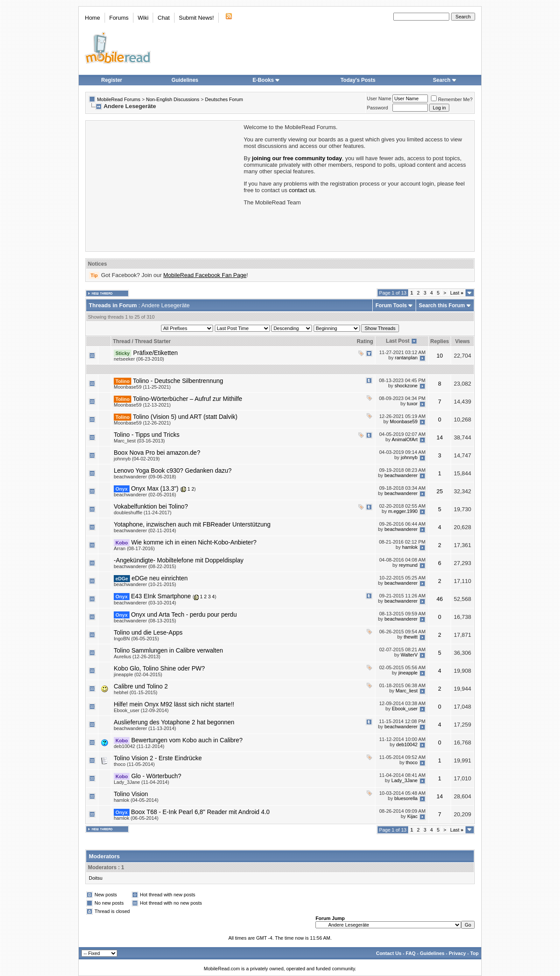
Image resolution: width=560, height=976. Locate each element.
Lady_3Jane (405, 780)
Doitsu (96, 878)
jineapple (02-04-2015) (138, 674)
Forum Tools (391, 305)
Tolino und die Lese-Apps (148, 632)
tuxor (412, 404)
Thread (122, 341)
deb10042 (407, 744)
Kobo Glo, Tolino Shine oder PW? (159, 668)
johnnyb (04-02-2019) (137, 459)
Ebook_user (405, 709)
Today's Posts (358, 80)
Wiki (143, 18)
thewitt (411, 637)
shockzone (406, 386)
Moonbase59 (404, 421)
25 (440, 491)
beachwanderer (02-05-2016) (145, 495)
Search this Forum (442, 305)
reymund (408, 565)
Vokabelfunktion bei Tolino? (151, 506)
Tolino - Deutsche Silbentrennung (178, 381)
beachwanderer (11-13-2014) (145, 728)
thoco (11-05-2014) (134, 764)
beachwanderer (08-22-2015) (145, 566)
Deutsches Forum (224, 99)
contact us (302, 190)
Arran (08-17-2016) (134, 548)
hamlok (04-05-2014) (136, 800)
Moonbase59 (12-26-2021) (142, 423)
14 (440, 437)
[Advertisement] (164, 185)
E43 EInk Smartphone (161, 596)
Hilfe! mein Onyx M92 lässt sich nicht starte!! (174, 704)
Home (93, 18)
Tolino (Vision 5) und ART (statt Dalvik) (185, 417)
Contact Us (388, 953)
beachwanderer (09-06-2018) (145, 477)
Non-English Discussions (173, 99)
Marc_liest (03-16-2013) (139, 441)
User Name (379, 98)
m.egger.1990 (403, 511)
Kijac (413, 816)
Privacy (457, 953)
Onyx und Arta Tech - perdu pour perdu (184, 614)
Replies (440, 341)
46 (440, 599)
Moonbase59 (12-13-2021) (142, 405)
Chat (163, 18)
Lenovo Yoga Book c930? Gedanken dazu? (173, 470)
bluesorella (406, 798)
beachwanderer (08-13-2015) (145, 621)
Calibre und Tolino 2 (141, 686)
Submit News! (196, 18)
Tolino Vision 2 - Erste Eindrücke (158, 758)
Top (474, 953)
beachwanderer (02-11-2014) (145, 530)
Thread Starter (153, 341)
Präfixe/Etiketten (155, 353)
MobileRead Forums (119, 99)
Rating (365, 341)
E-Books (266, 80)
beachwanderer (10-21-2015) (145, 584)
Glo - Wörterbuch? (156, 776)
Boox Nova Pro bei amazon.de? (157, 453)
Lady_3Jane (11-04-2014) (142, 782)
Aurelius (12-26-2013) (137, 657)
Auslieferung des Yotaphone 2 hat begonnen (174, 722)
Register (112, 80)
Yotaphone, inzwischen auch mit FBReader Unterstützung (192, 524)
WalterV (409, 655)
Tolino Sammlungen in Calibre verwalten (168, 650)
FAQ (411, 953)
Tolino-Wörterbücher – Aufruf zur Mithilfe (188, 399)
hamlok (410, 547)
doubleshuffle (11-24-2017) (143, 513)
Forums (119, 18)
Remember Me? (452, 99)
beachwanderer (401, 475)
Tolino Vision (131, 794)
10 (440, 356)
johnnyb (409, 457)
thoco (412, 762)
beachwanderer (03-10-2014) (145, 603)
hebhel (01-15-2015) (136, 692)
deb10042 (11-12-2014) (139, 746)
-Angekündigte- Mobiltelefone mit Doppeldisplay (179, 560)
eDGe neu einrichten (160, 578)
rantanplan (406, 358)
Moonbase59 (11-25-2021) (142, 387)
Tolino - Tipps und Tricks (147, 435)
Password (378, 108)
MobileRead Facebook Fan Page (205, 275)
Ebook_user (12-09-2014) (141, 710)
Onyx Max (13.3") (154, 488)
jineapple (408, 673)
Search (445, 80)
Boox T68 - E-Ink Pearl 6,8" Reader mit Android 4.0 (200, 812)
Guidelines (185, 80)
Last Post (398, 341)
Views (462, 341)
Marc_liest (406, 691)
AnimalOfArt (404, 439)
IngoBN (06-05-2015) (136, 639)
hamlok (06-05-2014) (136, 818)
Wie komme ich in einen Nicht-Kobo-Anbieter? (194, 542)
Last (457, 293)
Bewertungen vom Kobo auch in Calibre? (187, 740)
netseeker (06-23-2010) (139, 359)
